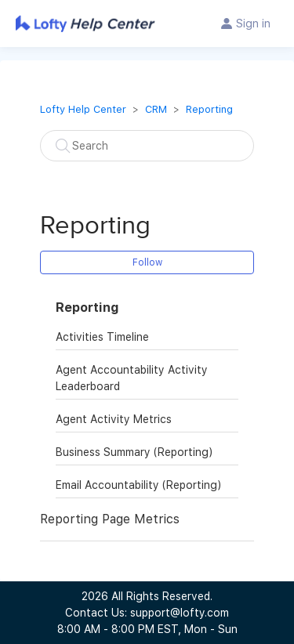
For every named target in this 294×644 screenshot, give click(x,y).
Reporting (209, 109)
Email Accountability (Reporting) (138, 485)
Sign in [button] (253, 24)
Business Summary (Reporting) (134, 452)
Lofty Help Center (83, 109)
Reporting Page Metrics (110, 519)
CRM (156, 109)
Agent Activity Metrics (114, 419)
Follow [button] (147, 262)
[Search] (147, 146)
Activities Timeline (102, 337)
